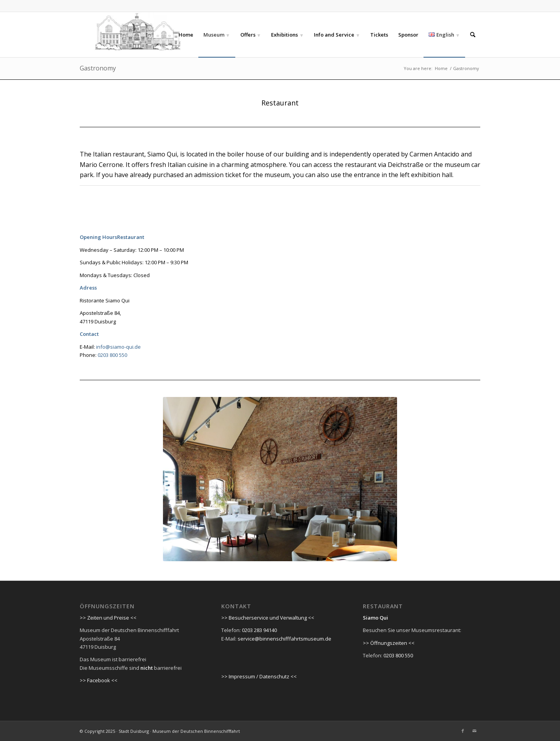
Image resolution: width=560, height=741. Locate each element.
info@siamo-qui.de (118, 347)
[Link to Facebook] (463, 731)
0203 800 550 (112, 355)
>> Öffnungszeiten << (389, 643)
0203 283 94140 (259, 630)
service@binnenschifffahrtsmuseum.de (284, 639)
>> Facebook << (99, 680)
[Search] (473, 35)
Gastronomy (98, 68)
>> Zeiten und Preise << (108, 618)
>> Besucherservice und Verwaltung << (268, 618)
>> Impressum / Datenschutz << (259, 676)
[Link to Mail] (474, 731)
